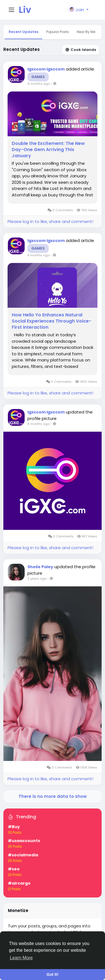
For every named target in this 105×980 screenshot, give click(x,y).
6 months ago (39, 84)
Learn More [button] (21, 958)
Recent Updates (24, 32)
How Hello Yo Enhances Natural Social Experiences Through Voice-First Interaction (52, 321)
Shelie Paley (40, 567)
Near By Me (86, 32)
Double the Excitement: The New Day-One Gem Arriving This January (48, 150)
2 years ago (37, 579)
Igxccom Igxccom (46, 69)
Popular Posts (58, 32)
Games (38, 77)
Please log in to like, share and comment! (50, 221)
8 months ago (39, 255)
